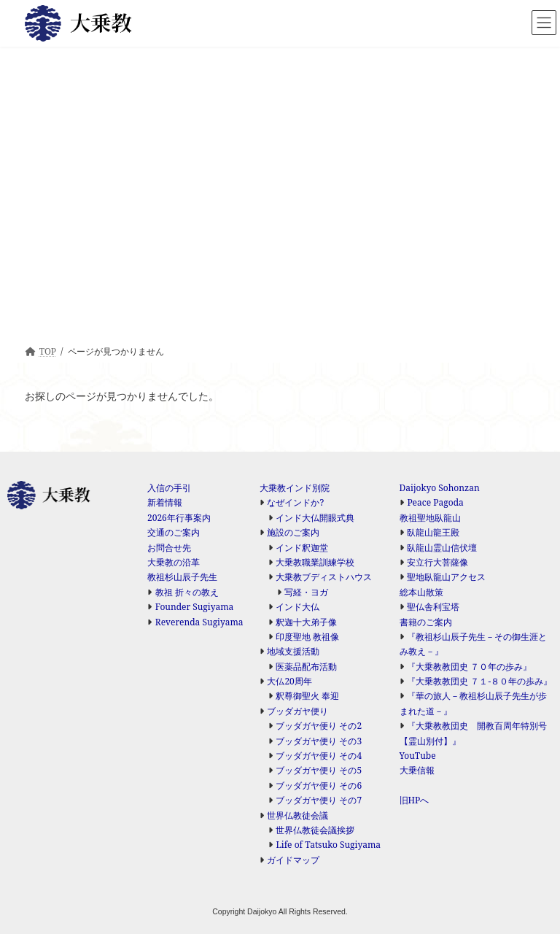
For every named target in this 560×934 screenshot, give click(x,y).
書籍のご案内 (426, 622)
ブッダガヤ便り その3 (319, 741)
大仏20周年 (289, 681)
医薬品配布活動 (306, 667)
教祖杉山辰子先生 (182, 577)
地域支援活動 (293, 651)
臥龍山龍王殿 (433, 532)
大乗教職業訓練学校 (315, 562)
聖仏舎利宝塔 (433, 607)
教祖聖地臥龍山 (430, 518)
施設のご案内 (293, 532)
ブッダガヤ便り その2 (319, 726)
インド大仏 (297, 607)
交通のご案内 (174, 532)
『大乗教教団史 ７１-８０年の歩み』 (479, 681)
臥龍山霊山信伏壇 (442, 548)
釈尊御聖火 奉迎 (307, 696)
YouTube (418, 756)
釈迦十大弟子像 (306, 622)
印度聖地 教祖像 (307, 637)
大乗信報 (417, 770)
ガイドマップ (293, 860)
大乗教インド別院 (295, 488)
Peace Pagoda (435, 502)
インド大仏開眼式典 (315, 518)
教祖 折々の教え (187, 592)
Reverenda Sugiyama (199, 622)
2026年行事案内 (179, 518)
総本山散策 (421, 592)
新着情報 (165, 502)
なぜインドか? (295, 502)
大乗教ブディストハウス (324, 577)
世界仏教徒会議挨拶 (315, 830)
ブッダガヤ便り (297, 711)
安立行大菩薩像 (437, 562)
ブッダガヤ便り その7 (319, 800)
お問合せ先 (169, 548)
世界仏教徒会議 (297, 815)
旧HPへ (415, 800)
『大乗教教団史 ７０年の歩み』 (469, 667)
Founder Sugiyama (195, 607)
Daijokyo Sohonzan (440, 488)
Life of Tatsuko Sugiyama (328, 845)
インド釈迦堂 (302, 548)
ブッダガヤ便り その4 (319, 756)
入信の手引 (169, 488)
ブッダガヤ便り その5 (319, 770)
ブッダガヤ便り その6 (319, 786)
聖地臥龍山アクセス (446, 577)
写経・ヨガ (306, 592)
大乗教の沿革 (174, 562)
